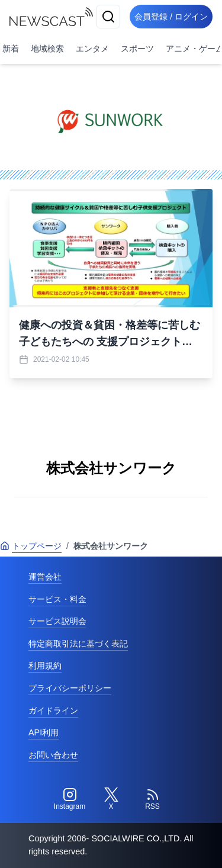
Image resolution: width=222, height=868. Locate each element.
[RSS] (153, 799)
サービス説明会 (57, 621)
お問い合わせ (53, 755)
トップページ (31, 546)
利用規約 (45, 666)
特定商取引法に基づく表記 (78, 644)
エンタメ (92, 49)
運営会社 (45, 577)
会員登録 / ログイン (171, 17)
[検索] (108, 17)
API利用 (44, 732)
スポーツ (137, 49)
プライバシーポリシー (70, 688)
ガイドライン (53, 711)
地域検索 (47, 49)
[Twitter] (111, 799)
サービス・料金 (57, 599)
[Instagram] (70, 799)
